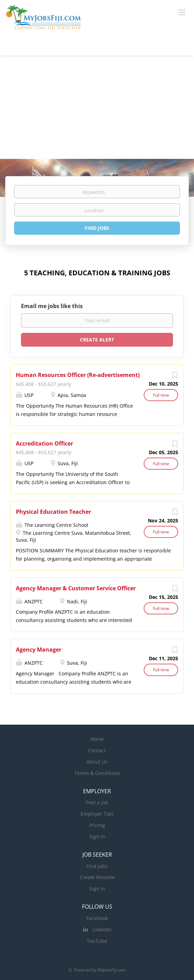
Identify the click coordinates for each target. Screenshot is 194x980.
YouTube (97, 941)
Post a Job (97, 802)
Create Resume (97, 877)
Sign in (97, 836)
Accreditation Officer (44, 443)
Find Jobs (97, 228)
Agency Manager (39, 650)
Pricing (97, 825)
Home (97, 739)
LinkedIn (102, 930)
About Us (97, 762)
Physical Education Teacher (53, 512)
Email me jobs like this (52, 306)
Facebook (97, 918)
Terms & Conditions (97, 773)
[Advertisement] (97, 107)
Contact (97, 750)
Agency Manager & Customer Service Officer (76, 588)
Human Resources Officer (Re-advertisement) (78, 375)
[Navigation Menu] (182, 12)
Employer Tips (97, 814)
